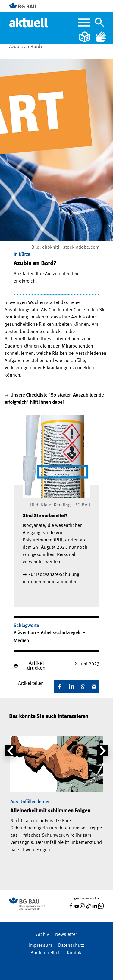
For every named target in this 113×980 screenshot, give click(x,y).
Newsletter (66, 935)
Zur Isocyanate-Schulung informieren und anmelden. (51, 578)
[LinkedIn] (71, 687)
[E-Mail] (94, 687)
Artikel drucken (36, 666)
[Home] (29, 22)
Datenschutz (71, 946)
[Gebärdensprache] (101, 37)
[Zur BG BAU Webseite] (25, 6)
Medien (21, 641)
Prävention (25, 633)
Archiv (43, 935)
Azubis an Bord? (26, 47)
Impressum (41, 946)
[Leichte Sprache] (85, 37)
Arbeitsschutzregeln (62, 633)
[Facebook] (60, 687)
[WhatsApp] (83, 687)
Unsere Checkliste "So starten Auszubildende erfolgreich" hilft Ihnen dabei (54, 399)
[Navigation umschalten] (99, 22)
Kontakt (75, 953)
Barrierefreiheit (46, 953)
